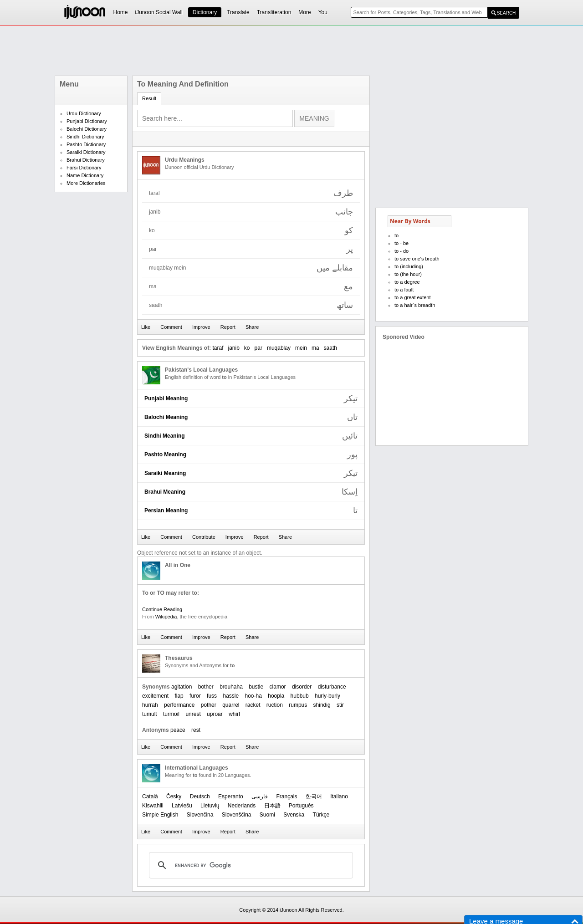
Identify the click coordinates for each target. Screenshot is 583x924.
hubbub (300, 696)
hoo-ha (253, 696)
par (258, 348)
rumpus (298, 705)
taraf (218, 348)
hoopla (276, 696)
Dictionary (205, 12)
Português (301, 806)
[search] (250, 865)
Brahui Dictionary (86, 160)
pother (209, 705)
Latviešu (182, 806)
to (396, 235)
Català (150, 796)
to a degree (407, 282)
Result (149, 98)
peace (178, 730)
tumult (150, 714)
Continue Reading (162, 609)
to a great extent (413, 297)
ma (315, 348)
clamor (278, 687)
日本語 (272, 806)
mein (301, 348)
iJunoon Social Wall (159, 12)
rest (196, 730)
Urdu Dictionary (84, 113)
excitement (155, 696)
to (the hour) (408, 274)
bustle (256, 687)
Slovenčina (200, 815)
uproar (215, 714)
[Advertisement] (291, 51)
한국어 (314, 796)
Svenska (294, 815)
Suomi (267, 815)
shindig (322, 705)
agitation (182, 687)
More (304, 12)
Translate (238, 12)
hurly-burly (327, 696)
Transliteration (274, 12)
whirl (234, 714)
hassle (231, 696)
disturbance (332, 687)
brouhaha (231, 687)
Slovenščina (237, 815)
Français (286, 796)
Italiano (339, 796)
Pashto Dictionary (86, 144)
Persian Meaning (166, 510)
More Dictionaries (86, 183)
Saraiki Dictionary (86, 152)
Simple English (160, 815)
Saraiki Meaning (165, 473)
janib (234, 348)
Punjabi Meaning (166, 398)
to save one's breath (417, 259)
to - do (401, 251)
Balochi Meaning (166, 417)
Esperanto (231, 796)
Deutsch (200, 796)
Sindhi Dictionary (85, 137)
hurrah (150, 705)
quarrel (231, 705)
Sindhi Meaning (165, 436)
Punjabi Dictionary (87, 121)
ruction (275, 705)
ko (247, 348)
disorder (302, 687)
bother (206, 687)
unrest (193, 714)
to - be (401, 243)
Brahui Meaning (165, 492)
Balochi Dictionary (87, 129)
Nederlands (242, 806)
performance (179, 705)
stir (340, 705)
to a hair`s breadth (415, 305)
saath (330, 348)
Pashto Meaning (165, 454)
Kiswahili (153, 806)
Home (121, 12)
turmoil (171, 714)
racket (253, 705)
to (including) (409, 266)
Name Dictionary (85, 175)
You (323, 12)
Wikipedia (166, 617)
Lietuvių (210, 806)
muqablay (279, 348)
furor (195, 696)
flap (179, 696)
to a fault (404, 290)
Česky (174, 796)
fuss (212, 696)
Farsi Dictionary (84, 168)
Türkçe (321, 815)
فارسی (260, 796)
